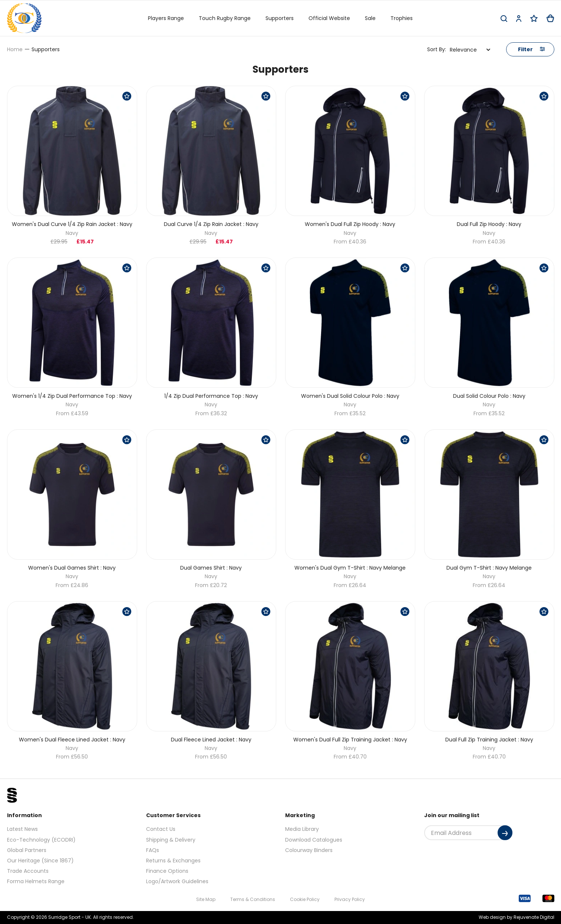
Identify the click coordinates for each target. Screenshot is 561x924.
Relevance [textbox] (463, 50)
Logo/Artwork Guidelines (177, 881)
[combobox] (470, 50)
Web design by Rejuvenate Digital (517, 917)
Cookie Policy (305, 899)
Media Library (302, 829)
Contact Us (161, 829)
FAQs (153, 850)
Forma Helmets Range (36, 881)
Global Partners (27, 850)
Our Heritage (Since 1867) (40, 861)
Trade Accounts (28, 871)
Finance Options (167, 871)
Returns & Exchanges (173, 861)
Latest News (22, 829)
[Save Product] (127, 96)
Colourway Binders (309, 850)
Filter (531, 49)
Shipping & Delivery (171, 840)
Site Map (206, 899)
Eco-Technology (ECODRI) (41, 840)
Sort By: (437, 49)
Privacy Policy (350, 899)
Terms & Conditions (253, 899)
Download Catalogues (314, 840)
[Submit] (505, 833)
